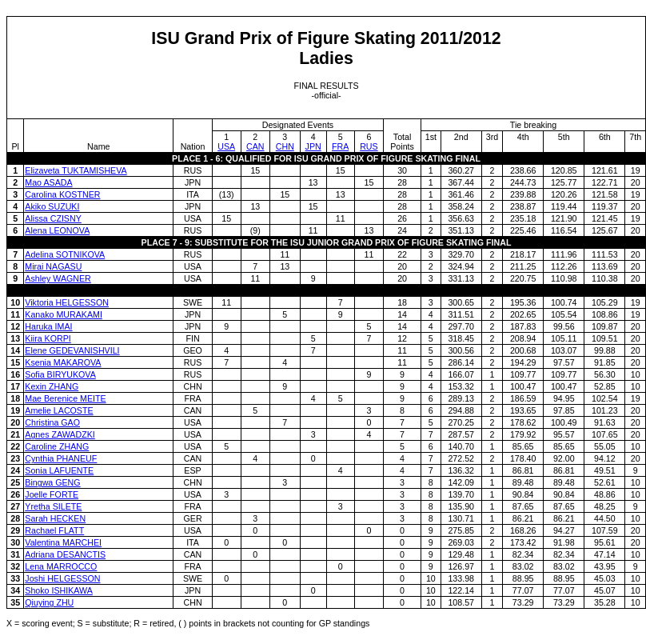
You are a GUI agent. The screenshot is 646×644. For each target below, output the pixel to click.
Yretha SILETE (53, 506)
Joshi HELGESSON (62, 578)
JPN (313, 146)
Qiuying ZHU (49, 602)
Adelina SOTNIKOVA (65, 254)
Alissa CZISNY (53, 218)
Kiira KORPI (48, 338)
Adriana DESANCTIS (65, 554)
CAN (255, 146)
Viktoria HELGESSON (67, 302)
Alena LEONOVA (57, 230)
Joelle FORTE (52, 494)
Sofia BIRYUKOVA (60, 374)
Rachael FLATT (54, 530)
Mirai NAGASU (53, 266)
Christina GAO (52, 422)
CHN (285, 146)
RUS (369, 146)
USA (226, 146)
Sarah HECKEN (55, 518)
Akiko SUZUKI (52, 206)
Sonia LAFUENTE (59, 470)
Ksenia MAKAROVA (63, 362)
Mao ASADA (48, 182)
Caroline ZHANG (57, 446)
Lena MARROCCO (61, 566)
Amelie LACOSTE (59, 410)
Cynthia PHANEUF (61, 458)
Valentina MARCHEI (63, 542)
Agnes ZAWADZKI (60, 434)
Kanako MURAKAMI (64, 314)
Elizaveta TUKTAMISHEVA (76, 170)
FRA (340, 146)
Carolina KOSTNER (62, 194)
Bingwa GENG (52, 482)
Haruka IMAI (48, 326)
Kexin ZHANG (52, 386)
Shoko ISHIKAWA (59, 590)
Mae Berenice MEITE (65, 398)
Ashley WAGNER (58, 278)
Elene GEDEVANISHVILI (72, 350)
